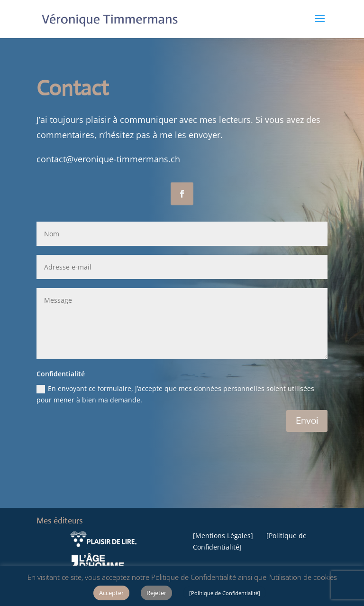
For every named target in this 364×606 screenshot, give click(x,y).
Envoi (307, 421)
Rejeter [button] (156, 593)
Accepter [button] (111, 593)
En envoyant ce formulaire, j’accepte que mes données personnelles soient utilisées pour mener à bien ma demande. (175, 394)
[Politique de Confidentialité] (225, 593)
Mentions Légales (223, 536)
